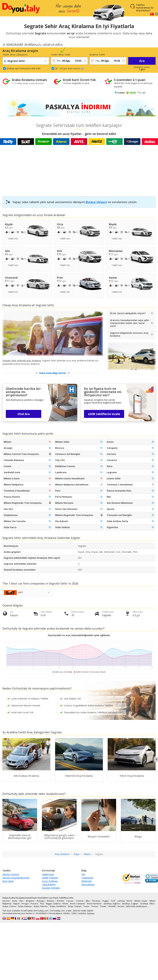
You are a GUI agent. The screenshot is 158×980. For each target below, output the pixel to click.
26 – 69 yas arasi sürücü (69, 68)
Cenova (70, 901)
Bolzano (51, 901)
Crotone (80, 901)
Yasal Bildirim (49, 884)
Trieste (103, 906)
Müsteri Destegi (11, 874)
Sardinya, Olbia (147, 904)
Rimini (65, 904)
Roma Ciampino (78, 904)
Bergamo (30, 901)
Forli (113, 901)
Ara (142, 61)
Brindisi (60, 901)
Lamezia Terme (125, 901)
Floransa (96, 901)
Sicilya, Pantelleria (58, 906)
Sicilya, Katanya (25, 906)
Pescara (34, 904)
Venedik (112, 906)
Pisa (42, 904)
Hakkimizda (48, 874)
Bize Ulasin (8, 881)
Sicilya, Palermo (41, 906)
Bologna (41, 901)
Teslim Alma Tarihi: (61, 55)
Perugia (25, 904)
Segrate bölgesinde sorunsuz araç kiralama (129, 334)
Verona (121, 906)
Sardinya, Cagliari (130, 904)
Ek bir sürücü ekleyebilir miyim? (128, 313)
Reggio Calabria (53, 904)
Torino (86, 906)
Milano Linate (141, 901)
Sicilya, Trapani (74, 906)
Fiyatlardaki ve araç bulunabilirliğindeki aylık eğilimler (79, 635)
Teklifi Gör (13, 239)
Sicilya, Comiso (9, 906)
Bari (21, 901)
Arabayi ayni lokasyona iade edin (24, 68)
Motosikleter (88, 884)
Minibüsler (87, 881)
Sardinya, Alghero (112, 904)
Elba (88, 901)
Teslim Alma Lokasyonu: (15, 55)
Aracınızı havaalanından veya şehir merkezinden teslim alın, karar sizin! (130, 323)
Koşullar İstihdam (51, 888)
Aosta (14, 901)
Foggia (105, 901)
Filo (83, 874)
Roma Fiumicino (94, 904)
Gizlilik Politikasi (50, 878)
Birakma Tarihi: (97, 55)
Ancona (6, 901)
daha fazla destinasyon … (137, 906)
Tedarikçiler (87, 878)
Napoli (16, 904)
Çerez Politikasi (50, 881)
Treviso (95, 906)
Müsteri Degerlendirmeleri (16, 878)
